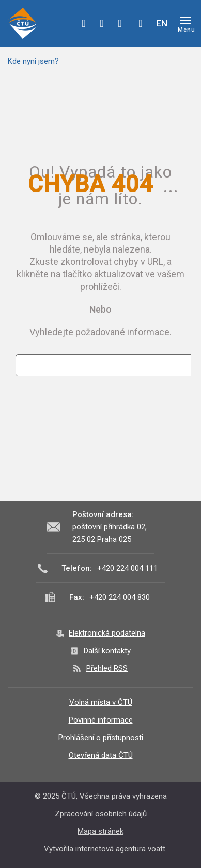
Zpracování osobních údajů (101, 814)
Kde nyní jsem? (33, 61)
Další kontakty (107, 651)
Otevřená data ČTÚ (101, 755)
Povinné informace (101, 720)
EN (162, 23)
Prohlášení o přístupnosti (101, 738)
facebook (84, 23)
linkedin (120, 23)
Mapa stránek (100, 831)
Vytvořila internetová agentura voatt (105, 849)
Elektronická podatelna (107, 633)
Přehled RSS (107, 668)
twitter (102, 23)
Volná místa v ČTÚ (101, 702)
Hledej (141, 23)
